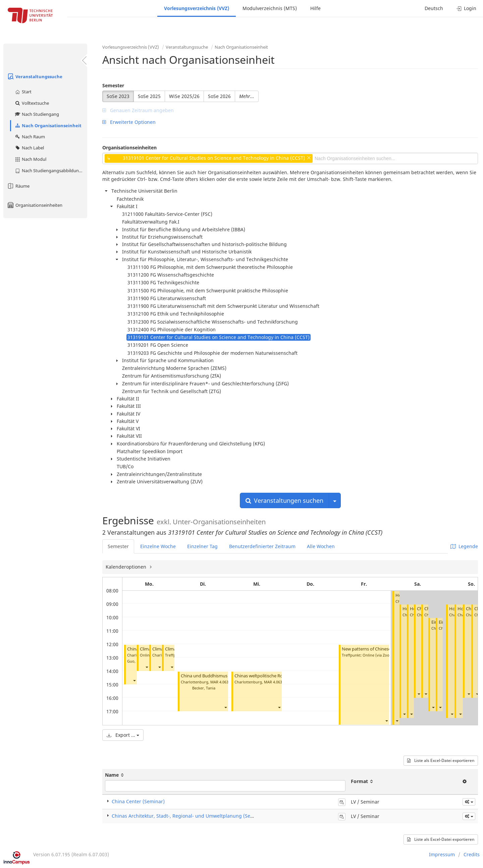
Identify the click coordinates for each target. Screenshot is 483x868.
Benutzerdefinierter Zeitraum (262, 546)
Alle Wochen (321, 546)
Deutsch (434, 8)
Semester (113, 85)
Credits (472, 854)
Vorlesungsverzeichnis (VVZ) (197, 8)
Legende (464, 546)
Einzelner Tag (202, 546)
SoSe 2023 (118, 96)
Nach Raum (30, 137)
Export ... (123, 735)
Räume (18, 186)
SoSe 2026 (219, 96)
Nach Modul (30, 159)
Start (23, 92)
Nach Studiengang (37, 114)
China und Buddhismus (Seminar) (214, 676)
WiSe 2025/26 (184, 96)
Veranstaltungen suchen (284, 500)
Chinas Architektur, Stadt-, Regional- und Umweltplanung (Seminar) (189, 816)
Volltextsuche (32, 103)
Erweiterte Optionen (129, 122)
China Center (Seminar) (138, 801)
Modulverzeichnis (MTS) (270, 8)
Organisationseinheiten (35, 205)
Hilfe (315, 8)
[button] (134, 681)
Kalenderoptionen (127, 567)
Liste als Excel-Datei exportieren (441, 760)
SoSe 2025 (149, 96)
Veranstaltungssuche (35, 77)
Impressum (442, 854)
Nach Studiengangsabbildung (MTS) (51, 171)
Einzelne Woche (158, 546)
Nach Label (29, 148)
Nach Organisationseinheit (48, 126)
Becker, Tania (204, 688)
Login (466, 8)
